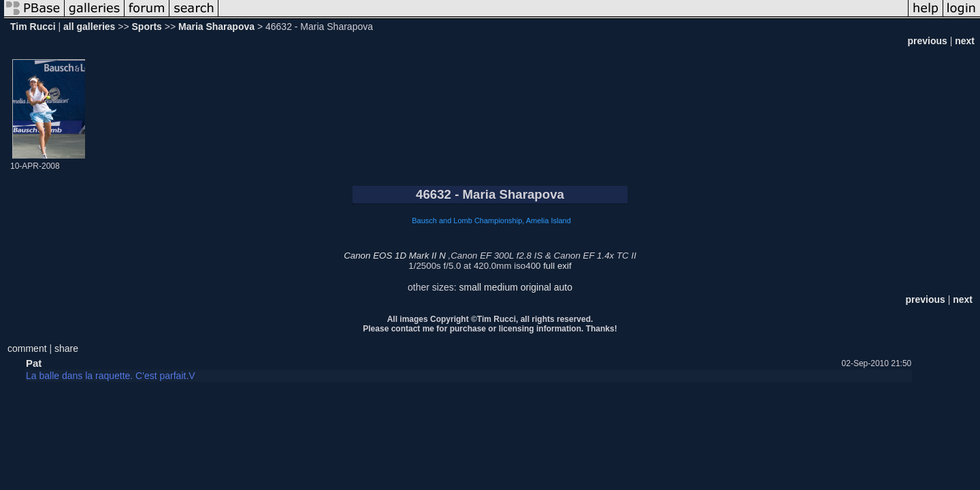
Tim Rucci (33, 27)
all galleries (89, 27)
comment (27, 348)
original (536, 287)
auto (563, 287)
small (470, 287)
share (66, 348)
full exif (557, 266)
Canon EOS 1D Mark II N (395, 256)
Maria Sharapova (216, 27)
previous (927, 41)
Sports (147, 27)
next (965, 41)
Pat (34, 363)
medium (501, 287)
